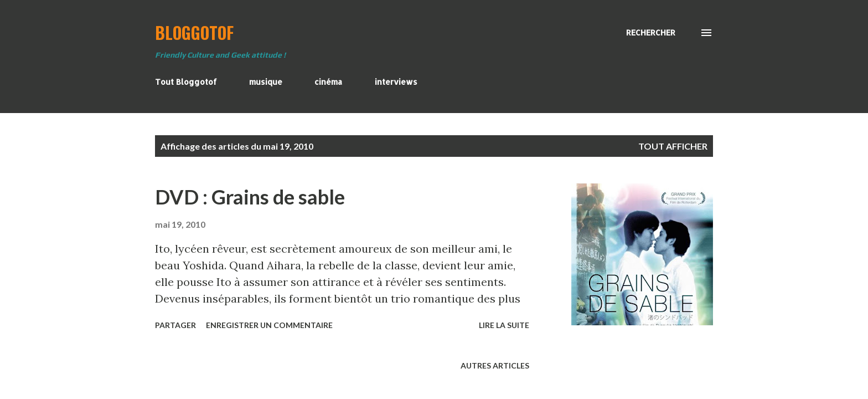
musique (266, 82)
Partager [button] (175, 325)
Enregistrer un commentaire (269, 325)
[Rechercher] (651, 33)
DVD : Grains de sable (250, 197)
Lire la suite (504, 325)
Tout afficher (673, 146)
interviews (396, 82)
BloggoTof (194, 32)
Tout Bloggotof (186, 82)
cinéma (328, 82)
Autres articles (495, 365)
